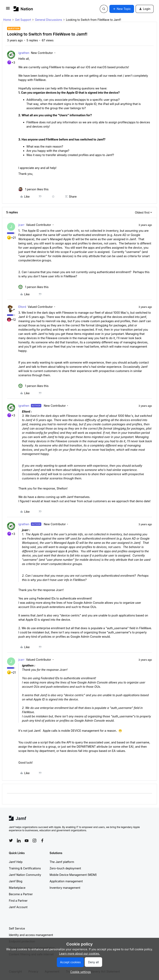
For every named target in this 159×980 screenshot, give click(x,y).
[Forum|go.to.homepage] (23, 9)
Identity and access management (31, 935)
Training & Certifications (25, 868)
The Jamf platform (62, 862)
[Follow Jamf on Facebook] (42, 841)
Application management (66, 881)
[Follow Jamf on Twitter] (11, 841)
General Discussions (48, 20)
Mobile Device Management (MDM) (73, 875)
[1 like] (33, 189)
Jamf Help (16, 862)
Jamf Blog (16, 881)
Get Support (23, 20)
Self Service (17, 928)
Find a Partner (18, 901)
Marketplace (17, 888)
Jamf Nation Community (25, 875)
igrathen (24, 53)
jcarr (21, 225)
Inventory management (65, 888)
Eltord (22, 307)
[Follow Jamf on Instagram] (34, 841)
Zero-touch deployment (65, 868)
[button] (8, 10)
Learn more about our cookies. (79, 953)
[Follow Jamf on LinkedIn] (19, 841)
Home (7, 20)
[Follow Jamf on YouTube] (27, 841)
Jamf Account (18, 907)
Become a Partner (21, 894)
